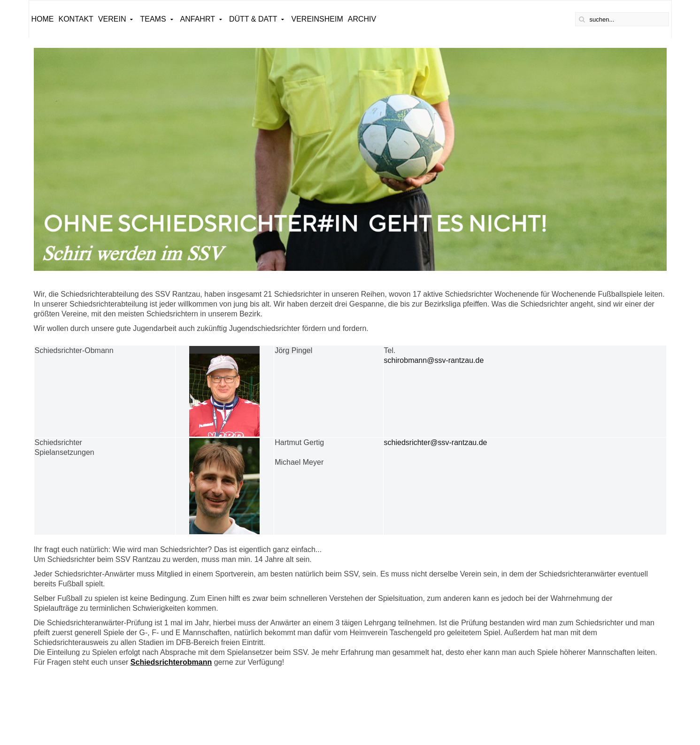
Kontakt (76, 19)
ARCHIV (362, 19)
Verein (112, 19)
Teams (153, 19)
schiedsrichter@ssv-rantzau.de (436, 442)
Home (43, 19)
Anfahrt (198, 19)
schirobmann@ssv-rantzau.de (434, 360)
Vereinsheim (317, 19)
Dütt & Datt (253, 19)
